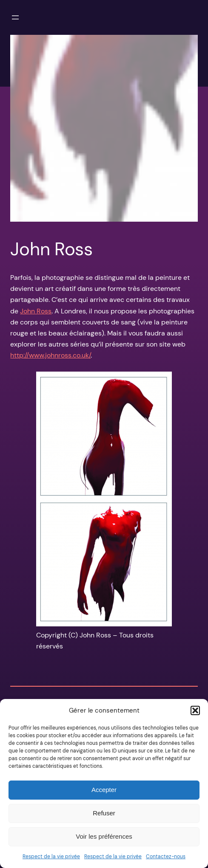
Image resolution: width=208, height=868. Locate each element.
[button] (195, 710)
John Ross (36, 311)
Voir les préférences (104, 836)
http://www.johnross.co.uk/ (50, 355)
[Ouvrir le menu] (15, 17)
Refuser (104, 813)
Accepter (104, 790)
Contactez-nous (166, 857)
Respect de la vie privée (51, 857)
